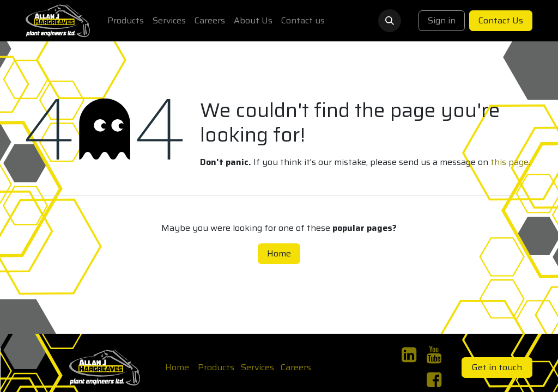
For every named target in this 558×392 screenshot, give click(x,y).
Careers (296, 367)
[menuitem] (126, 21)
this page (510, 162)
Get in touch (497, 367)
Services (257, 367)
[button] (390, 21)
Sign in (442, 20)
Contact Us (501, 20)
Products (216, 367)
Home (279, 253)
